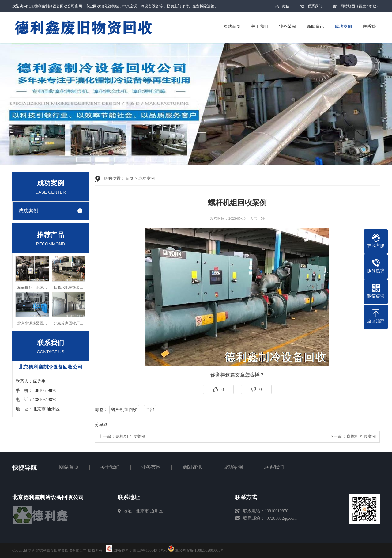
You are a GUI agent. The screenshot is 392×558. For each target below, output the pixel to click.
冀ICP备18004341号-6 (150, 550)
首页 (129, 178)
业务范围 (151, 467)
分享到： (104, 425)
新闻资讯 (192, 467)
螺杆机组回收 (124, 410)
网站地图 (348, 6)
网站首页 (69, 467)
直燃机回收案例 (361, 437)
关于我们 (110, 467)
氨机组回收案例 (130, 437)
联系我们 (315, 6)
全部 (150, 410)
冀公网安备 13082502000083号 (200, 550)
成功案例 (28, 211)
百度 (362, 6)
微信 (286, 8)
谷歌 (372, 6)
